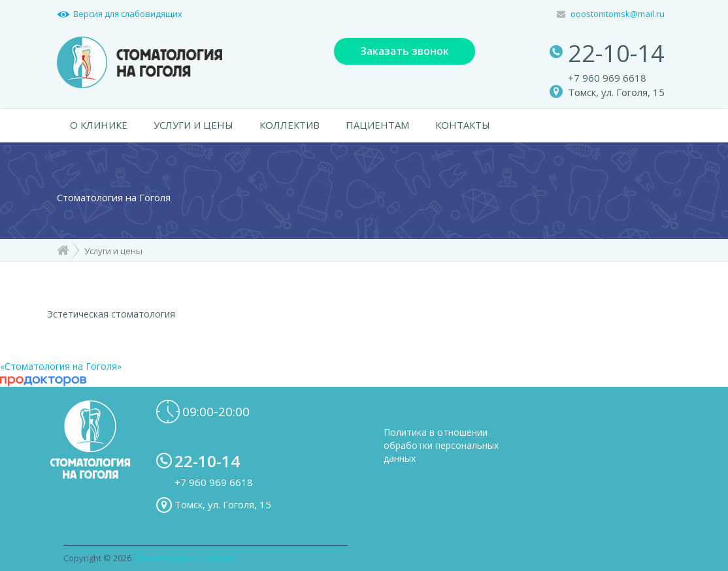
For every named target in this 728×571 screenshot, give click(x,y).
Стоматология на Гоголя (183, 558)
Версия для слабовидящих (128, 14)
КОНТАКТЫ (463, 125)
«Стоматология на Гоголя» (61, 366)
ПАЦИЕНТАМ (377, 125)
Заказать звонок (405, 51)
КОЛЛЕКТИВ (290, 125)
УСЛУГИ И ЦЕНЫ (193, 125)
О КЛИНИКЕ (99, 125)
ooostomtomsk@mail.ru (618, 14)
